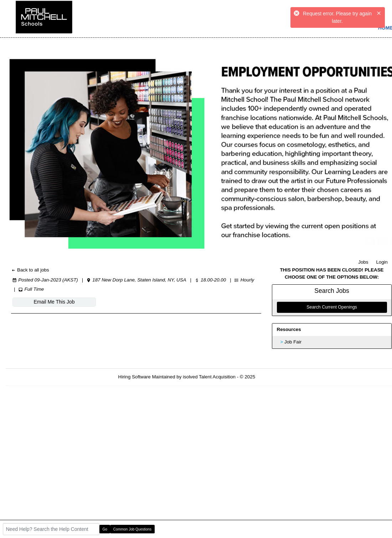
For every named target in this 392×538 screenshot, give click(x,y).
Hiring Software (135, 377)
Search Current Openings (332, 307)
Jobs (363, 262)
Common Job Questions (132, 529)
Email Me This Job (54, 302)
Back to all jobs (30, 270)
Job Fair (293, 342)
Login (382, 262)
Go (105, 529)
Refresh (276, 377)
